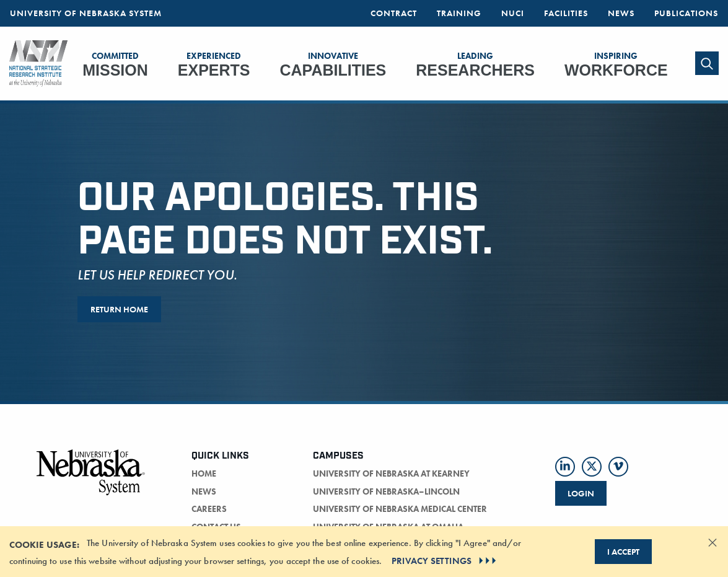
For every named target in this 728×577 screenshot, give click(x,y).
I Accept (623, 552)
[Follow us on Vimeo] (618, 467)
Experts (214, 64)
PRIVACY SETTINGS (445, 561)
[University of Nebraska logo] (91, 479)
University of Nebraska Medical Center (400, 509)
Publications (686, 13)
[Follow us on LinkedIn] (565, 467)
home (204, 473)
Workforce (616, 64)
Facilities (566, 13)
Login (581, 493)
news (204, 491)
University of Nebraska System (86, 13)
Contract (394, 13)
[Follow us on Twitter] (592, 467)
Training (459, 13)
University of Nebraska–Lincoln (386, 491)
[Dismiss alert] (713, 542)
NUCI (513, 13)
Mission (115, 64)
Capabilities (333, 64)
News (621, 13)
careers (209, 509)
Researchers (475, 64)
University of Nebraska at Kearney (391, 473)
